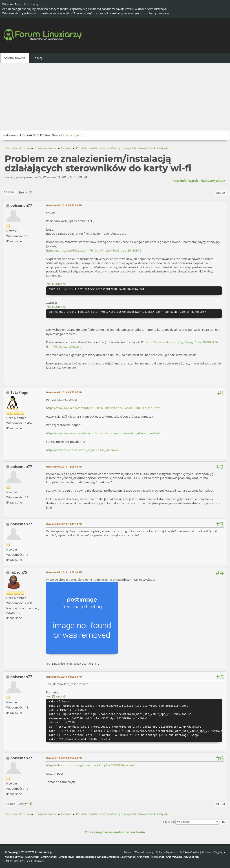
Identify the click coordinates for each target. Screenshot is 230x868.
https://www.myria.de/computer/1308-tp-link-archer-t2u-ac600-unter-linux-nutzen (103, 408)
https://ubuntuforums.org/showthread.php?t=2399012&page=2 (90, 765)
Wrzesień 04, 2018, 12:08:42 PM (64, 467)
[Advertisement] (115, 97)
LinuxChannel (49, 857)
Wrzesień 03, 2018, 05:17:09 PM (64, 205)
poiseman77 (21, 205)
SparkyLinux (128, 857)
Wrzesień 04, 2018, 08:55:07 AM (64, 392)
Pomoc (128, 852)
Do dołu (10, 192)
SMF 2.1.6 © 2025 (14, 861)
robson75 (19, 572)
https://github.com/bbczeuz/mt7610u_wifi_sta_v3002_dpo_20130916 (94, 250)
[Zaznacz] (59, 284)
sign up (78, 135)
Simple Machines (35, 861)
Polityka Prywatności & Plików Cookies (178, 852)
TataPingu (19, 392)
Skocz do (169, 822)
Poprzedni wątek (185, 181)
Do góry (9, 804)
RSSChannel (32, 857)
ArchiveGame (174, 857)
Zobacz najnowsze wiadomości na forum (115, 832)
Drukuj (221, 193)
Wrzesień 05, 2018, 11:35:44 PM (64, 572)
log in (65, 135)
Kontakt (206, 852)
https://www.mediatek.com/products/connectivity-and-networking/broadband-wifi (103, 433)
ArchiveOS (143, 857)
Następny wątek (213, 181)
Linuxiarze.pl (66, 857)
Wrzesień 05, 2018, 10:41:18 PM (64, 524)
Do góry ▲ (220, 852)
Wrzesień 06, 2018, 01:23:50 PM (64, 677)
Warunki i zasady (144, 852)
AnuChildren (191, 857)
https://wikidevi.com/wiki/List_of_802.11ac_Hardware (83, 450)
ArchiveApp (158, 857)
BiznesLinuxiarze (86, 857)
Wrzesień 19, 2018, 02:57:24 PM (64, 758)
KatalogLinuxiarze (108, 857)
